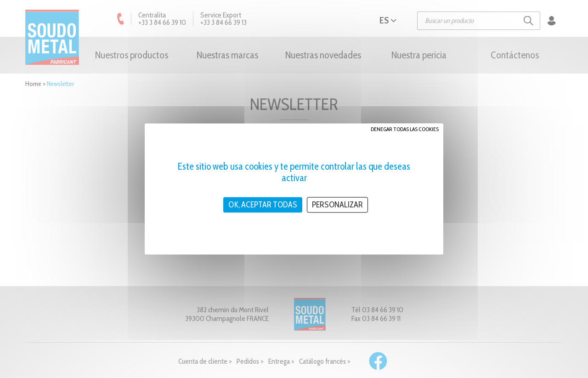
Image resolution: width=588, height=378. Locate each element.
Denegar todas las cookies (405, 129)
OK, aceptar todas (263, 205)
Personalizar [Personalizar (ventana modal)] (337, 205)
